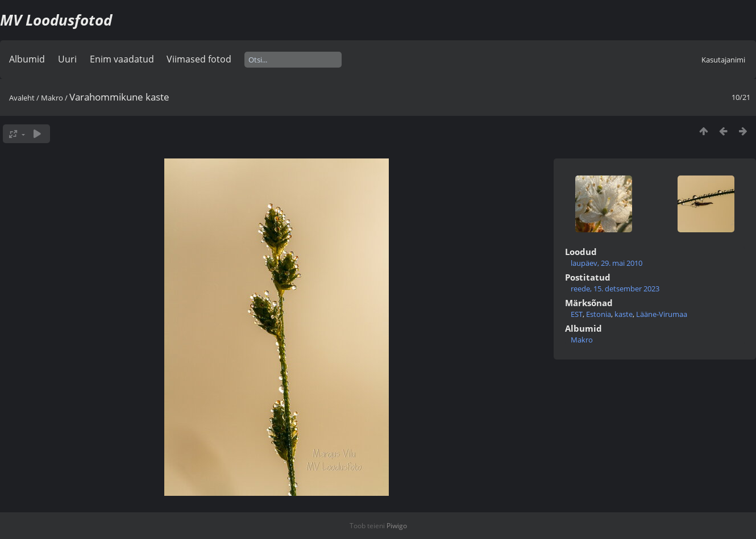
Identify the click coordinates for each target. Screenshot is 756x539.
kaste (624, 314)
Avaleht (22, 98)
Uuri (67, 59)
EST (577, 314)
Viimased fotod (199, 59)
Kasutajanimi (723, 60)
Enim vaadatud (122, 59)
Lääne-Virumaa (662, 314)
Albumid (27, 59)
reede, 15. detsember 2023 (615, 289)
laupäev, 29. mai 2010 (607, 263)
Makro (52, 98)
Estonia (599, 314)
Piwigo (397, 526)
